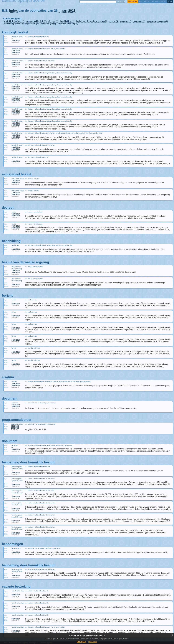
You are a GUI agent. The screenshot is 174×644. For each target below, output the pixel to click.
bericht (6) (114, 21)
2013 (72, 11)
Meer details (93, 642)
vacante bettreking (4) (68, 24)
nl (169, 1)
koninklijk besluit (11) (14, 21)
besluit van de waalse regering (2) (92, 21)
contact (163, 1)
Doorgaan (81, 642)
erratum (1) (126, 21)
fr (171, 1)
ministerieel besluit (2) (36, 21)
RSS (140, 1)
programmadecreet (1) (158, 21)
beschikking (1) (67, 21)
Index (13, 11)
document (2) (139, 21)
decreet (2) (53, 21)
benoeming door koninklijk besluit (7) (21, 24)
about (146, 1)
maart (63, 11)
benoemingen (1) (48, 24)
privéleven (133, 1)
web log (154, 1)
